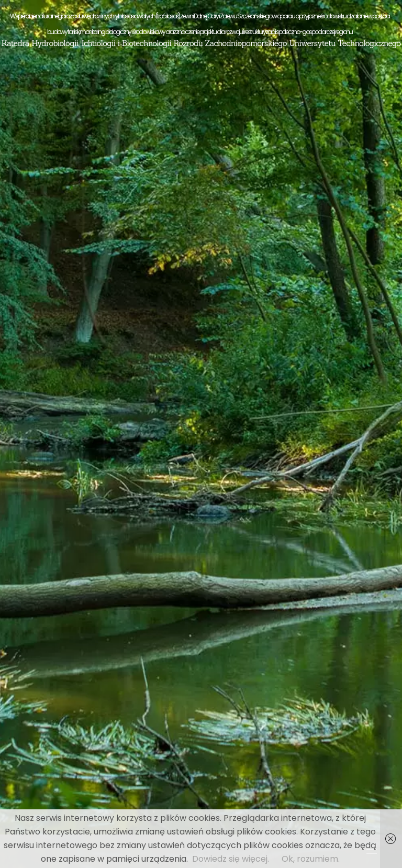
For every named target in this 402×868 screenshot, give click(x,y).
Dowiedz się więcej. (231, 859)
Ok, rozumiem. (311, 859)
